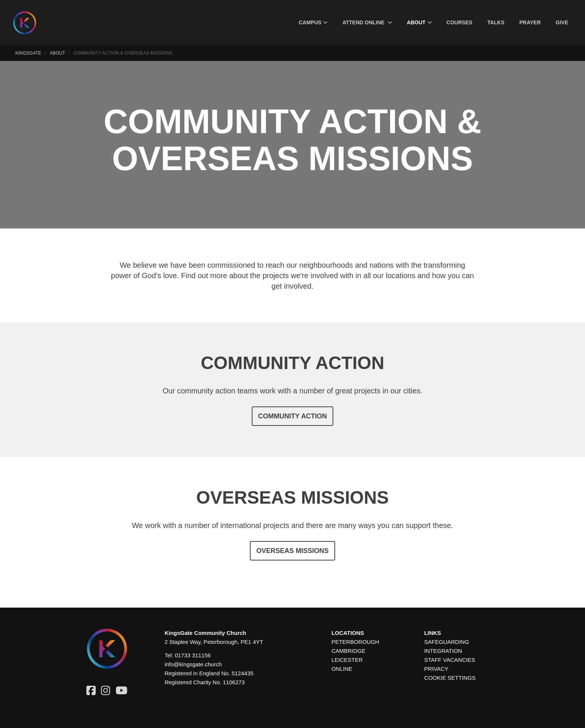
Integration (443, 651)
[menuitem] (313, 23)
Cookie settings (450, 678)
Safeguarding (447, 642)
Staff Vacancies (450, 660)
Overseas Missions (292, 551)
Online (342, 669)
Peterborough (355, 642)
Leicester (347, 660)
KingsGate (28, 53)
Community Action (292, 416)
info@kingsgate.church (193, 664)
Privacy (436, 669)
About (57, 53)
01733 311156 (193, 655)
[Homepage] (30, 23)
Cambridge (348, 651)
